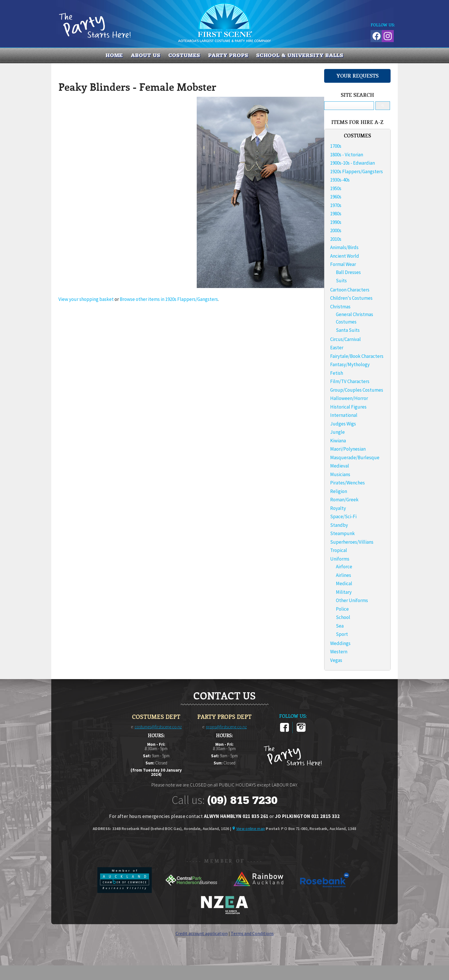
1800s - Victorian (347, 155)
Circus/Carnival (345, 339)
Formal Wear (343, 264)
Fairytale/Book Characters (357, 356)
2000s (336, 230)
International (344, 415)
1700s (336, 146)
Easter (337, 348)
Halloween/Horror (349, 398)
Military (344, 592)
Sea (340, 626)
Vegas (336, 660)
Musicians (340, 474)
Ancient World (345, 256)
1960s (336, 197)
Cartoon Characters (350, 290)
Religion (339, 491)
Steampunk (342, 533)
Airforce (344, 567)
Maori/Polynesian (348, 449)
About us (145, 55)
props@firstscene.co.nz (226, 727)
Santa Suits (348, 330)
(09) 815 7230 (242, 800)
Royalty (338, 508)
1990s (336, 222)
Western (339, 652)
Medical (344, 583)
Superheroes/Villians (352, 542)
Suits (341, 281)
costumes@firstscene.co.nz (158, 727)
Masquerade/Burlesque (355, 458)
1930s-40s (340, 180)
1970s (336, 205)
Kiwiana (338, 441)
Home (114, 55)
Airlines (343, 575)
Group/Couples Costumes (357, 390)
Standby (339, 525)
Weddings (340, 643)
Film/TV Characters (350, 381)
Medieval (340, 466)
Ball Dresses (348, 272)
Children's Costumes (351, 298)
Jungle (337, 432)
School (343, 617)
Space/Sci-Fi (343, 516)
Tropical (339, 550)
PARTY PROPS (228, 55)
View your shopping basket (86, 299)
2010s (336, 239)
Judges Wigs (343, 424)
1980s (336, 214)
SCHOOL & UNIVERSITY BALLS (300, 55)
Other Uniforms (352, 600)
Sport (342, 634)
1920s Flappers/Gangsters (357, 171)
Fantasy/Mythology (350, 364)
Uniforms (340, 559)
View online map (251, 829)
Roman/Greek (344, 500)
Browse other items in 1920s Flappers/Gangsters (169, 299)
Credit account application (202, 933)
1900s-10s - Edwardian (352, 163)
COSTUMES (184, 55)
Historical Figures (348, 407)
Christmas (340, 307)
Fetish (337, 373)
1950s (336, 188)
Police (342, 609)
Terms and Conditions (252, 933)
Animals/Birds (344, 247)
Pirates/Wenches (347, 483)
